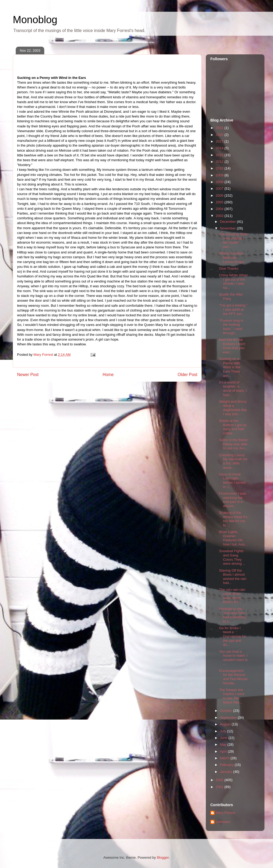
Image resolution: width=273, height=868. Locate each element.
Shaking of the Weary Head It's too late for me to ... (233, 519)
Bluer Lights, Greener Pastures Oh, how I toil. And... (233, 538)
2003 (220, 216)
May (224, 744)
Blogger (163, 857)
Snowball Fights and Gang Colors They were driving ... (232, 557)
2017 (220, 141)
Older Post (187, 375)
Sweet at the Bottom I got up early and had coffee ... (233, 427)
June (224, 738)
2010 (220, 168)
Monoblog (35, 20)
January (227, 772)
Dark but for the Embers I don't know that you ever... (232, 346)
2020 (220, 135)
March (225, 758)
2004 (220, 209)
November (228, 228)
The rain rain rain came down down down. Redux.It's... (232, 596)
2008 (220, 182)
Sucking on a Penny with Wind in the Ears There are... (230, 367)
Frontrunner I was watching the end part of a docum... (232, 500)
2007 (220, 189)
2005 (220, 202)
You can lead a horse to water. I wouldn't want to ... (233, 658)
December (228, 222)
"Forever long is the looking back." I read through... (231, 327)
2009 (220, 175)
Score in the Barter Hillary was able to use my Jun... (233, 444)
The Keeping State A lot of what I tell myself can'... (233, 240)
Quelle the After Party (231, 296)
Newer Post (28, 375)
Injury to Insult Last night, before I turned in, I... (232, 481)
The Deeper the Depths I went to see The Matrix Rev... (232, 696)
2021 (220, 128)
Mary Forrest (226, 813)
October (227, 711)
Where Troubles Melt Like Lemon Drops (231, 257)
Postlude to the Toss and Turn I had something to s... (233, 615)
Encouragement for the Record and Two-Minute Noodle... (233, 677)
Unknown (223, 822)
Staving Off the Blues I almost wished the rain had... (232, 577)
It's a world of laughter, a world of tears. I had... (233, 389)
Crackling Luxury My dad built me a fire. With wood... (233, 461)
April (224, 751)
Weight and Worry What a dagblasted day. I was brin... (233, 408)
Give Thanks (229, 269)
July (224, 731)
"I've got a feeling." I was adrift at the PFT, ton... (233, 309)
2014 (220, 148)
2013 (220, 155)
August (226, 724)
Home (108, 375)
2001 (220, 787)
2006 (220, 195)
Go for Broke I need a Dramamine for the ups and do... (232, 636)
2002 (220, 780)
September (229, 718)
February (227, 765)
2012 (220, 162)
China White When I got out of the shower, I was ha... (233, 281)
